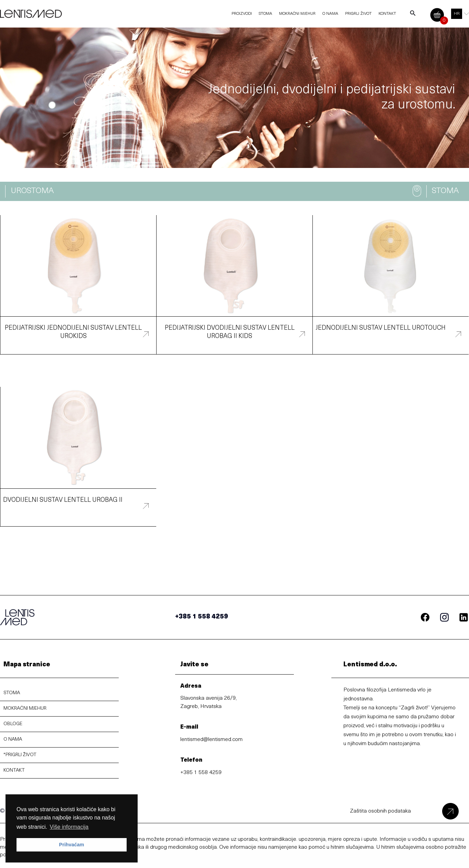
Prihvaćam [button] (72, 845)
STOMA (12, 693)
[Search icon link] (413, 15)
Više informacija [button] (69, 827)
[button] (32, 191)
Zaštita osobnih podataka (380, 811)
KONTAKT (14, 770)
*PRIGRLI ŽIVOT (20, 755)
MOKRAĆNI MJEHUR (25, 708)
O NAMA (13, 739)
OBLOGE (13, 724)
